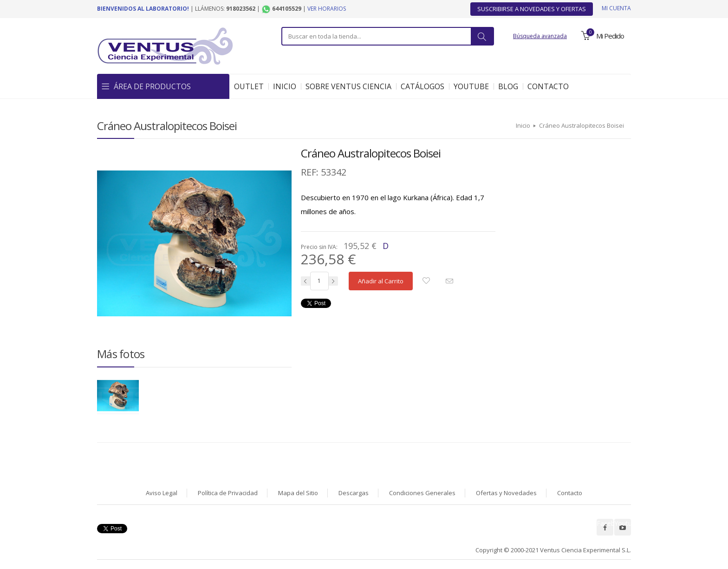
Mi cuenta (616, 8)
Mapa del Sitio (298, 493)
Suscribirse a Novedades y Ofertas (532, 9)
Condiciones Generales (422, 493)
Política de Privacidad (228, 493)
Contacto (570, 493)
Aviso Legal (162, 493)
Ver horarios (327, 9)
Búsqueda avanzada (540, 36)
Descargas (354, 493)
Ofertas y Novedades (506, 493)
